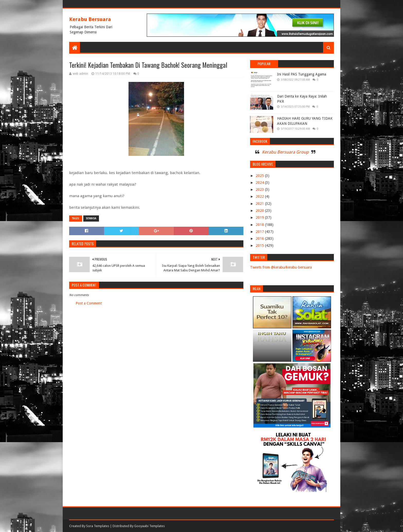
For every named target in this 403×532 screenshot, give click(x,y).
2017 (260, 232)
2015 (260, 245)
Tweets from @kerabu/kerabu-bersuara (281, 267)
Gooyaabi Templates (149, 526)
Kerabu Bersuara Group (285, 152)
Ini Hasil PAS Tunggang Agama (302, 74)
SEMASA (91, 218)
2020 (260, 211)
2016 (260, 239)
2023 (260, 189)
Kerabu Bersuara (90, 19)
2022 (260, 196)
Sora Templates (98, 526)
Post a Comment (89, 303)
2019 (260, 217)
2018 (260, 225)
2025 (260, 176)
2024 (260, 183)
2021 (260, 204)
